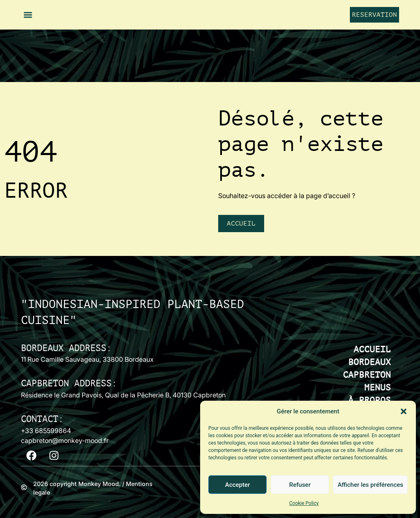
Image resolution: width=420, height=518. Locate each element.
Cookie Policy (304, 503)
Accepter (237, 485)
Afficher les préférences (370, 485)
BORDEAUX (370, 362)
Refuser (300, 485)
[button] (404, 411)
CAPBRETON (367, 375)
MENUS (378, 388)
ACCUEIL (372, 350)
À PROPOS (370, 400)
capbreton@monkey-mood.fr (65, 440)
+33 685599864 (46, 431)
